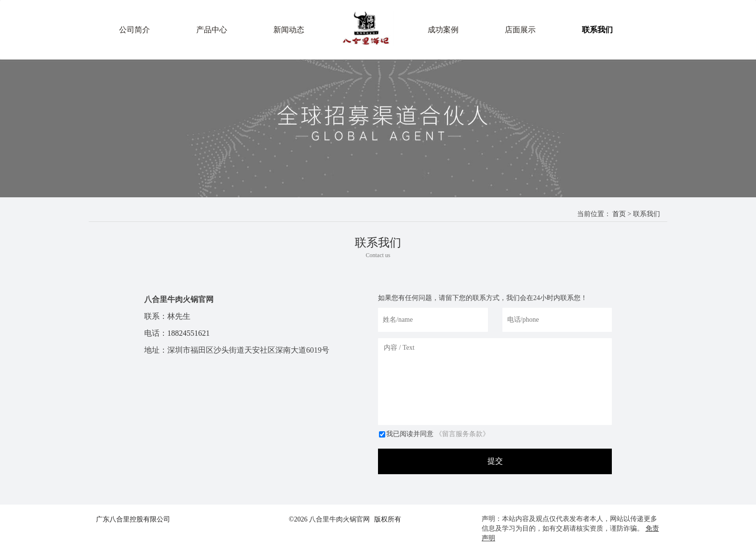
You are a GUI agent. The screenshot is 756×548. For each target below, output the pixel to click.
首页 (619, 214)
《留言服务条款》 (462, 434)
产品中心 (212, 30)
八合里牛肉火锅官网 (339, 519)
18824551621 (189, 333)
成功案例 (443, 30)
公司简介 (135, 30)
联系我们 (597, 30)
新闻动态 (289, 30)
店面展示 (520, 30)
